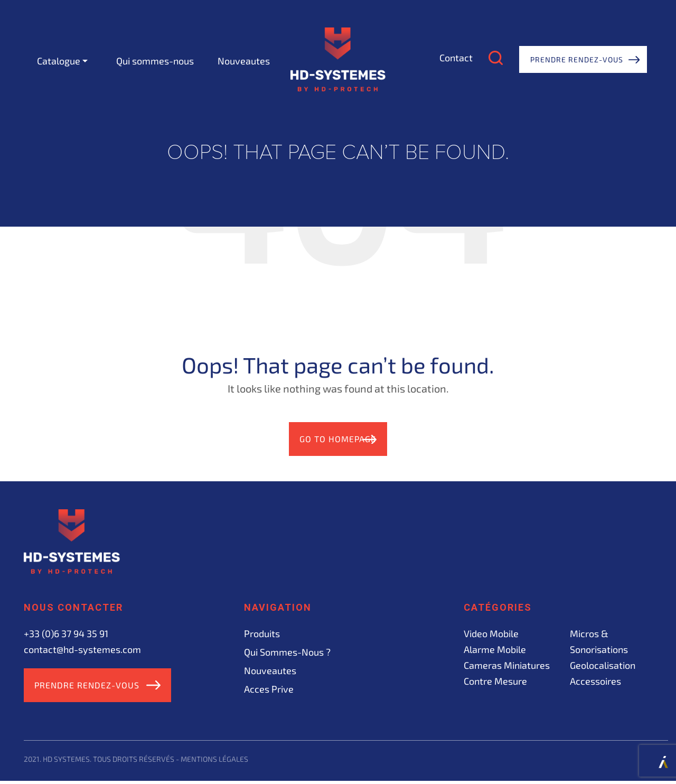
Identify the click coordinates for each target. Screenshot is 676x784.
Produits (262, 634)
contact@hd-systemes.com (82, 650)
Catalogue (59, 61)
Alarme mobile (495, 650)
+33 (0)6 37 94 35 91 (66, 634)
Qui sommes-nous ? (287, 653)
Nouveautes (244, 61)
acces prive (269, 690)
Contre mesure (495, 682)
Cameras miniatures (507, 666)
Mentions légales (214, 762)
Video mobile (491, 634)
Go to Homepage (328, 440)
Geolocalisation (603, 666)
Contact (456, 58)
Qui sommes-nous (155, 61)
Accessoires (595, 682)
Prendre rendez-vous (577, 59)
